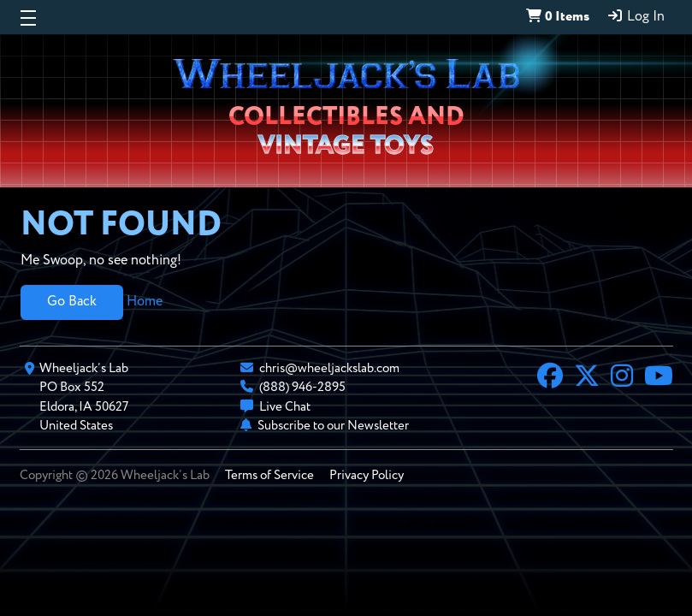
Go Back (72, 302)
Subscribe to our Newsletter (333, 426)
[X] (587, 378)
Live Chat (285, 407)
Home (145, 302)
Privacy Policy (367, 475)
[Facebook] (550, 378)
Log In (636, 16)
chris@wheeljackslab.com (329, 368)
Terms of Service (269, 475)
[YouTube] (659, 378)
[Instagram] (622, 378)
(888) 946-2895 (302, 387)
